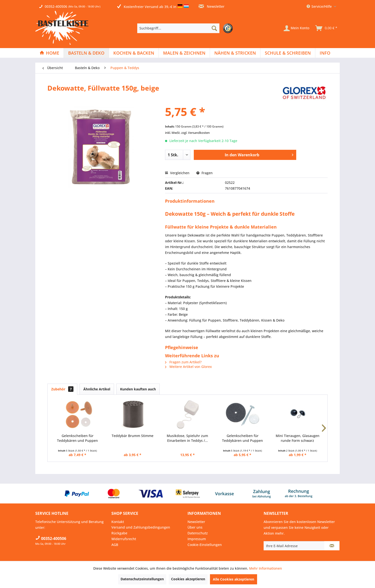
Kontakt (118, 522)
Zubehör (62, 389)
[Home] (49, 53)
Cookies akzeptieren (188, 579)
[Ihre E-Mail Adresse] (294, 546)
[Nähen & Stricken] (235, 53)
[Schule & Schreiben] (288, 53)
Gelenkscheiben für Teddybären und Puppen (77, 438)
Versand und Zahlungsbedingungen (141, 527)
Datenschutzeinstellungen (142, 579)
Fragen (205, 173)
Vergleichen (177, 173)
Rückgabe (119, 533)
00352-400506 (56, 6)
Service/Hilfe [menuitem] (320, 6)
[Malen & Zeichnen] (184, 53)
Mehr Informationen (266, 568)
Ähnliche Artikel (97, 389)
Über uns (195, 527)
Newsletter (212, 6)
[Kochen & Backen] (134, 53)
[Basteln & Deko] (86, 53)
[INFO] (325, 53)
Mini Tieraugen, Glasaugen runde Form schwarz (298, 438)
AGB (115, 545)
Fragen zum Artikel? (183, 362)
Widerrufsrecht (124, 539)
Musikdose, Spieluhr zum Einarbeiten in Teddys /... (187, 438)
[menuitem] (186, 28)
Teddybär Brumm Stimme (133, 436)
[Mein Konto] (296, 28)
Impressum (197, 539)
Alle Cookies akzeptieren (234, 579)
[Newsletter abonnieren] (332, 546)
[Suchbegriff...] (178, 28)
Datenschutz (198, 533)
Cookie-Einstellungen (205, 545)
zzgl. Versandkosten (195, 133)
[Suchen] (214, 28)
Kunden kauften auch (138, 389)
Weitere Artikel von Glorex (188, 367)
